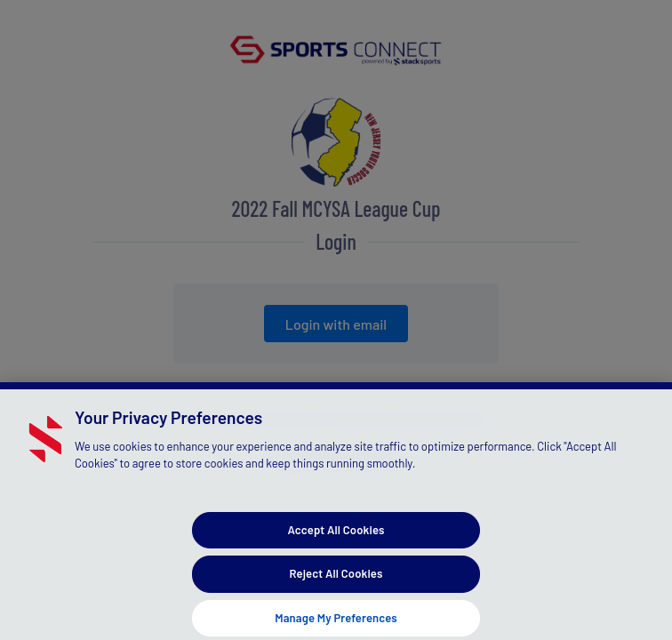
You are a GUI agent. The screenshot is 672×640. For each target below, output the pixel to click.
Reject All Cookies (336, 580)
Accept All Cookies (336, 536)
